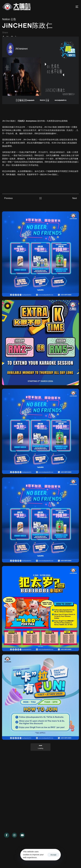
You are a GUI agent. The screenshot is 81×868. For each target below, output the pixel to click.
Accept (53, 855)
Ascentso (17, 860)
